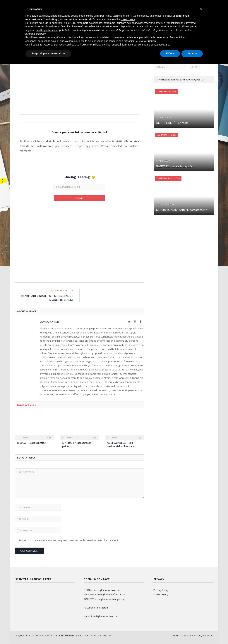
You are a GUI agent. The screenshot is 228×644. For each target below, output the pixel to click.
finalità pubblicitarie (47, 30)
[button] (201, 9)
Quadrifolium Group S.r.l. (69, 635)
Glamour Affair (49, 322)
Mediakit (186, 635)
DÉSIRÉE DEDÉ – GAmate (172, 123)
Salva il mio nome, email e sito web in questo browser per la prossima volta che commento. (69, 540)
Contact (209, 635)
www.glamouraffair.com (107, 590)
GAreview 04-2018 (167, 135)
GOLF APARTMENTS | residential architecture (121, 444)
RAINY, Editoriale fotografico (175, 166)
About (175, 635)
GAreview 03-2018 (167, 91)
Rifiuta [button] (170, 53)
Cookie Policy (161, 594)
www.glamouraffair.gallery (109, 599)
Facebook (89, 608)
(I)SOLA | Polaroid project (32, 443)
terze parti (83, 23)
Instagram (103, 608)
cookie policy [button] (128, 19)
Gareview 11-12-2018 (168, 178)
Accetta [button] (192, 53)
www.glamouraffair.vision (111, 594)
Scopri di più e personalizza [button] (48, 53)
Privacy (198, 635)
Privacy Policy (161, 590)
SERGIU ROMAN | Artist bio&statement (181, 210)
